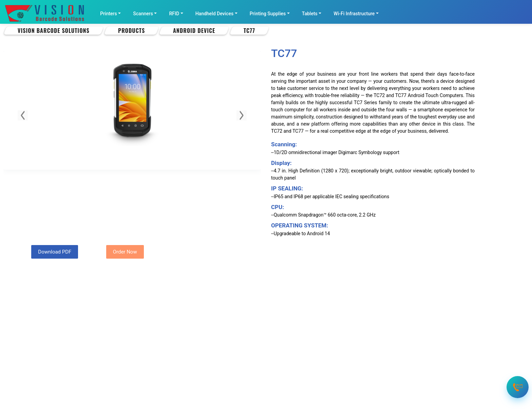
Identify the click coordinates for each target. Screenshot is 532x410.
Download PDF (55, 252)
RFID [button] (174, 14)
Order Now (125, 252)
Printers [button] (109, 14)
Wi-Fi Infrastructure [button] (354, 14)
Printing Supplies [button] (268, 14)
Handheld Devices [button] (214, 14)
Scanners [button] (143, 14)
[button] (23, 115)
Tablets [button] (310, 14)
